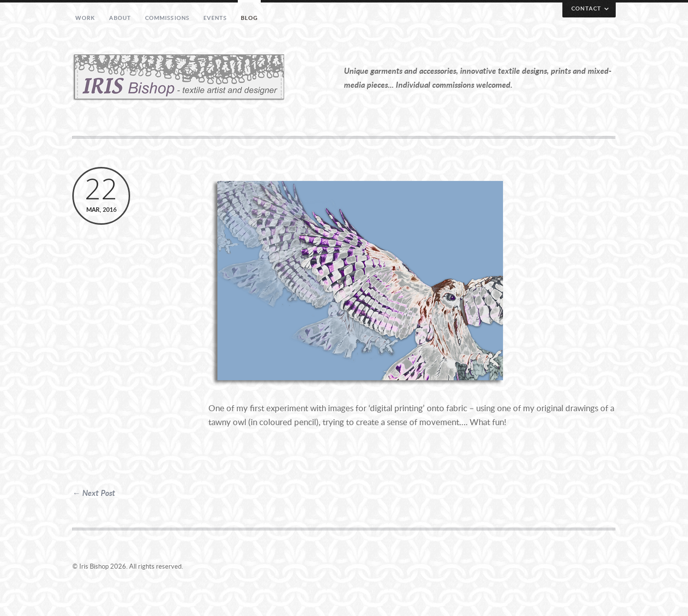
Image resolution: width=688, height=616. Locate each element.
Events (215, 18)
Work (85, 18)
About (120, 18)
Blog (249, 18)
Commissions (167, 18)
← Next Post (94, 493)
